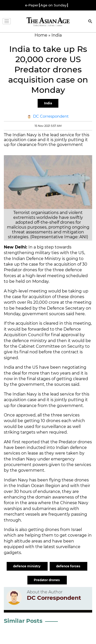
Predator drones (47, 580)
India (48, 103)
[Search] (90, 22)
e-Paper (32, 5)
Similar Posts (23, 621)
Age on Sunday (54, 5)
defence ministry (27, 566)
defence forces (68, 566)
